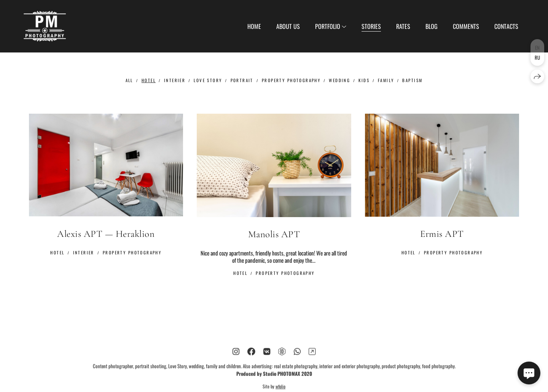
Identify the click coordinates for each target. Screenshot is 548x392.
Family (386, 80)
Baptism (412, 80)
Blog (432, 26)
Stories (371, 26)
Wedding (339, 80)
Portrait (242, 80)
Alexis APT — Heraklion (106, 234)
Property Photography (291, 80)
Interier (175, 80)
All (129, 80)
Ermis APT (442, 234)
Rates (403, 26)
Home (254, 26)
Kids (364, 80)
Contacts (506, 26)
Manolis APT (274, 235)
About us (288, 26)
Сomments (466, 26)
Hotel (149, 80)
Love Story (208, 80)
